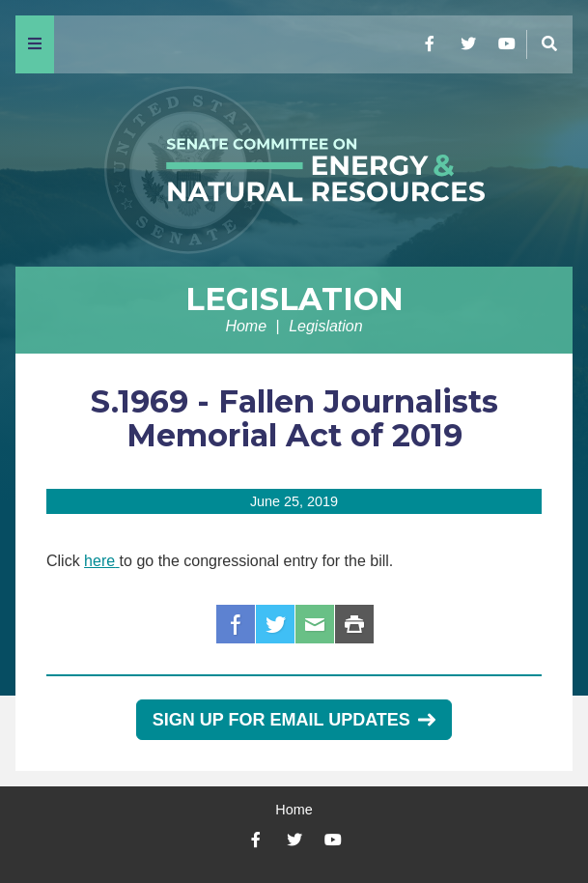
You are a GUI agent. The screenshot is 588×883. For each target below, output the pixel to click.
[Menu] (35, 44)
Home (246, 326)
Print (354, 624)
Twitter (275, 624)
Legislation (294, 299)
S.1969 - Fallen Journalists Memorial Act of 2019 (294, 418)
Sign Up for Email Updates (294, 720)
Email (315, 624)
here (99, 561)
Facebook (236, 624)
